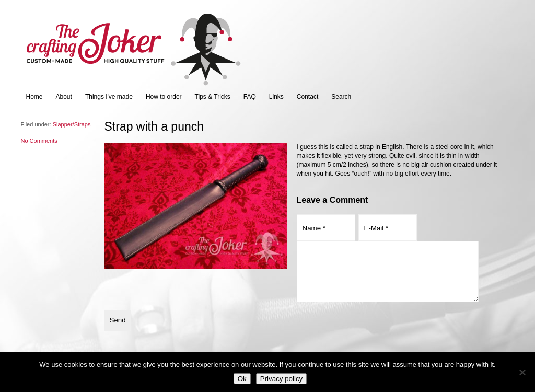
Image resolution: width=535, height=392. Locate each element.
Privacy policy (281, 379)
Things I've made (109, 97)
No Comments (39, 141)
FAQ (250, 97)
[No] (522, 372)
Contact (307, 97)
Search (341, 97)
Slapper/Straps (72, 124)
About (64, 97)
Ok (242, 379)
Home (34, 97)
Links (276, 97)
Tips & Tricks (213, 97)
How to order (164, 97)
